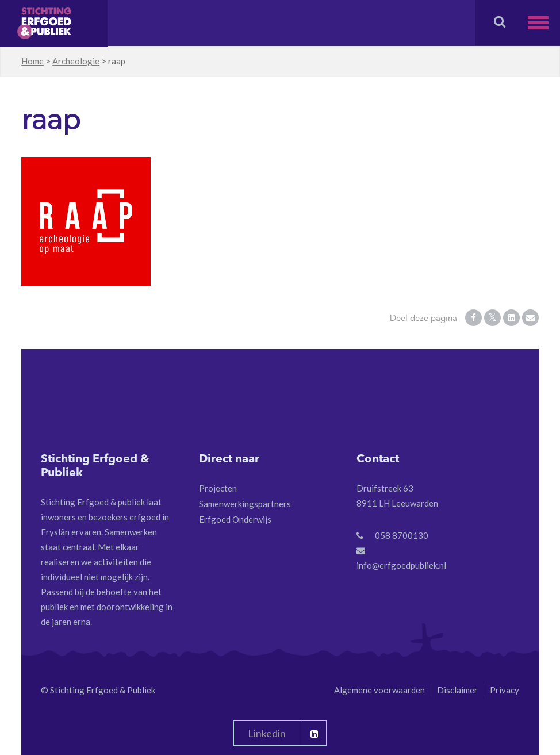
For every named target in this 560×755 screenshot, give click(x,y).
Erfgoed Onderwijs (235, 519)
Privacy (505, 690)
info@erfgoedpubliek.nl (401, 565)
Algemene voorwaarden (379, 690)
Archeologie (76, 61)
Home (32, 61)
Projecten (218, 488)
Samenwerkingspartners (245, 504)
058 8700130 (402, 535)
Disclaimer (457, 690)
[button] (544, 23)
